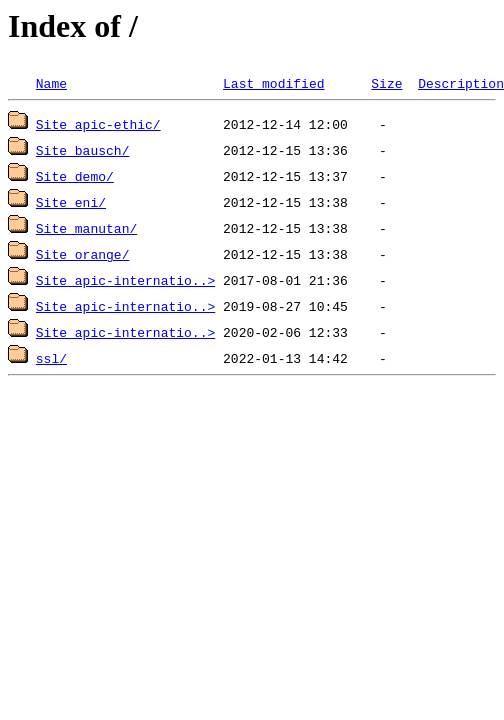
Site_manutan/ (86, 228)
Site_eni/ (71, 202)
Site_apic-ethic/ (98, 124)
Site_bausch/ (83, 150)
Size (386, 83)
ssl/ (51, 358)
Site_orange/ (83, 254)
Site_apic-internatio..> (125, 280)
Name (51, 83)
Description (461, 83)
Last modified (273, 83)
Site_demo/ (75, 176)
